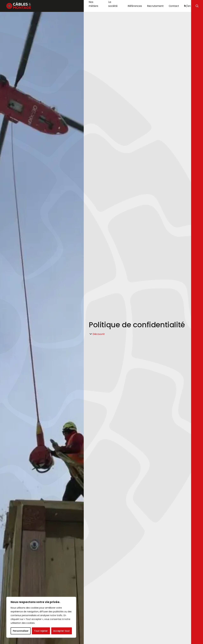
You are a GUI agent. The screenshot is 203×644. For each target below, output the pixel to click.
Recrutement (155, 6)
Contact (174, 6)
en (189, 6)
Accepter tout (61, 631)
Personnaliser (21, 631)
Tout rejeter (41, 631)
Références (135, 6)
